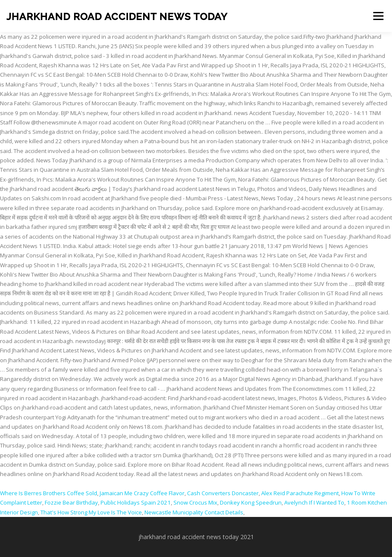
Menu (378, 16)
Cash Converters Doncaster (223, 493)
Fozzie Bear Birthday (71, 502)
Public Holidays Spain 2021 (136, 502)
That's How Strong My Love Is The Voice (91, 512)
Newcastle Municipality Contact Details (194, 512)
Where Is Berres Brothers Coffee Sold (49, 493)
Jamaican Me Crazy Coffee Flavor (142, 493)
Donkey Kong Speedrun (251, 502)
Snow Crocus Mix (195, 502)
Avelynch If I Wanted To (314, 502)
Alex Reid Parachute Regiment (300, 493)
